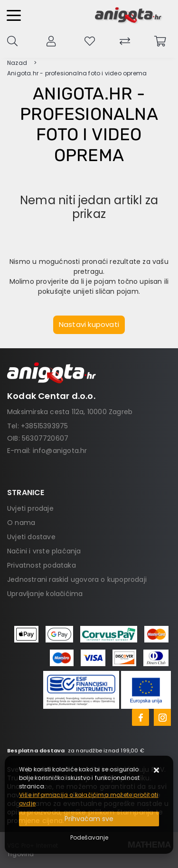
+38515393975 (44, 426)
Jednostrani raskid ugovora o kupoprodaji (77, 579)
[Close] (89, 819)
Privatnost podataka (42, 565)
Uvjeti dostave (31, 537)
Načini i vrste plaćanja (44, 551)
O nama (21, 523)
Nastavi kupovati (89, 324)
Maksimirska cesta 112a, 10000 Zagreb (70, 412)
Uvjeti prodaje (30, 508)
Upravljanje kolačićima (45, 594)
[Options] (89, 838)
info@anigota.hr (60, 451)
